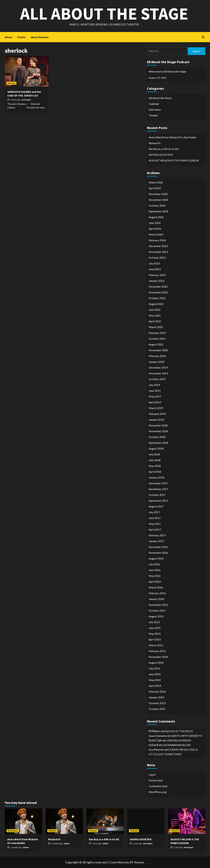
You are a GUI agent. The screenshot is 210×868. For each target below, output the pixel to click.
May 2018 (155, 466)
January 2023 (156, 281)
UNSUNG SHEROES (179, 740)
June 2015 (155, 628)
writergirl (26, 100)
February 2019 (157, 414)
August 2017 (156, 506)
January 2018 (156, 477)
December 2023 (158, 246)
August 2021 (156, 344)
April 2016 (155, 582)
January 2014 (156, 697)
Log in (152, 774)
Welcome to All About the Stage (167, 71)
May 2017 (155, 524)
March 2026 (156, 182)
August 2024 (156, 217)
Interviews (155, 109)
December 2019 (158, 367)
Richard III (155, 143)
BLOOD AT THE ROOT (179, 731)
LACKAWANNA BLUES (177, 745)
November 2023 (158, 252)
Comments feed (158, 786)
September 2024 (158, 211)
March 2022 (156, 327)
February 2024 (157, 240)
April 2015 (155, 639)
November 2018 (158, 431)
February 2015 (157, 651)
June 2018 (155, 460)
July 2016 (154, 564)
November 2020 (158, 350)
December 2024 (158, 194)
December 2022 (158, 286)
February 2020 (157, 356)
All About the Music (160, 98)
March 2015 (156, 645)
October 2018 (157, 437)
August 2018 (156, 448)
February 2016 (157, 593)
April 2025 (155, 188)
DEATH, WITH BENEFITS (187, 736)
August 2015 (156, 616)
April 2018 (155, 472)
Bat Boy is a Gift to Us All (163, 149)
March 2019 (156, 408)
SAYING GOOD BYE (161, 155)
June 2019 (155, 391)
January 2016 (156, 599)
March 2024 (156, 234)
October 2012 (157, 709)
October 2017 (157, 495)
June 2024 (155, 223)
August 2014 (156, 663)
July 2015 (154, 622)
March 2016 (156, 587)
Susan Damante (158, 736)
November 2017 (158, 489)
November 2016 (158, 553)
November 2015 (158, 605)
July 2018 (154, 454)
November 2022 (158, 292)
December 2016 (158, 547)
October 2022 (157, 298)
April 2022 (155, 321)
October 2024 (157, 205)
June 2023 (155, 269)
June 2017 (155, 518)
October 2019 (157, 379)
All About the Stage (104, 14)
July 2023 (154, 263)
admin (26, 847)
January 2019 (156, 420)
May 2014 (155, 680)
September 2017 (158, 501)
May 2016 (155, 576)
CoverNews (117, 862)
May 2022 (155, 315)
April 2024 (155, 229)
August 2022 (156, 304)
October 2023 (157, 258)
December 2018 (158, 425)
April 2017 (155, 529)
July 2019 (154, 385)
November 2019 (158, 373)
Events (22, 37)
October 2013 (157, 703)
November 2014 (158, 657)
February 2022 (157, 333)
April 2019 (155, 402)
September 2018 (158, 443)
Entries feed (156, 780)
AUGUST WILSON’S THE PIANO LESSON (174, 160)
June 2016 (155, 570)
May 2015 (155, 634)
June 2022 (155, 310)
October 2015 (157, 610)
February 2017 (157, 535)
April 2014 (155, 686)
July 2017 (154, 512)
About (9, 37)
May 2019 (155, 396)
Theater (11, 83)
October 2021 (157, 339)
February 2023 (157, 275)
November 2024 (158, 200)
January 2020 (156, 362)
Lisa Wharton (156, 749)
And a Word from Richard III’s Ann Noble (172, 137)
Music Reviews (40, 37)
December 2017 (158, 483)
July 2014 (154, 668)
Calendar (154, 104)
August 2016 (156, 558)
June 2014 (155, 674)
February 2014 (157, 691)
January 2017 (156, 541)
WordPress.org (158, 792)
